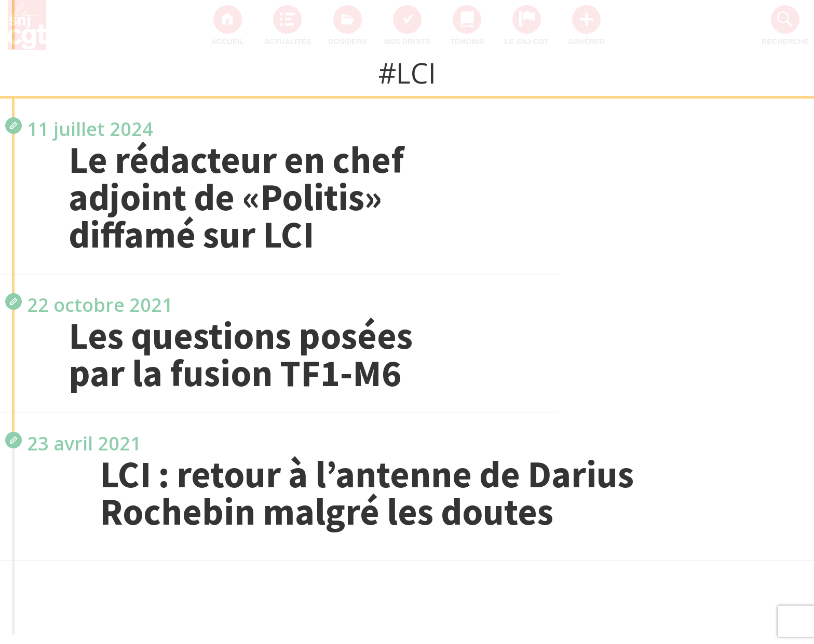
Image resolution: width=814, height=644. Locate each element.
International (741, 405)
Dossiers (347, 42)
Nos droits (408, 42)
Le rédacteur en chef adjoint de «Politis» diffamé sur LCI (236, 197)
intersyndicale (738, 363)
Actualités (287, 42)
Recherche (785, 42)
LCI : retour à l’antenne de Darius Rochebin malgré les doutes (367, 493)
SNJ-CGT (752, 280)
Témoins (467, 42)
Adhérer (586, 42)
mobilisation (743, 322)
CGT (764, 239)
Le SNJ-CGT (527, 42)
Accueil (227, 42)
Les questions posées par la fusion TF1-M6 (241, 354)
